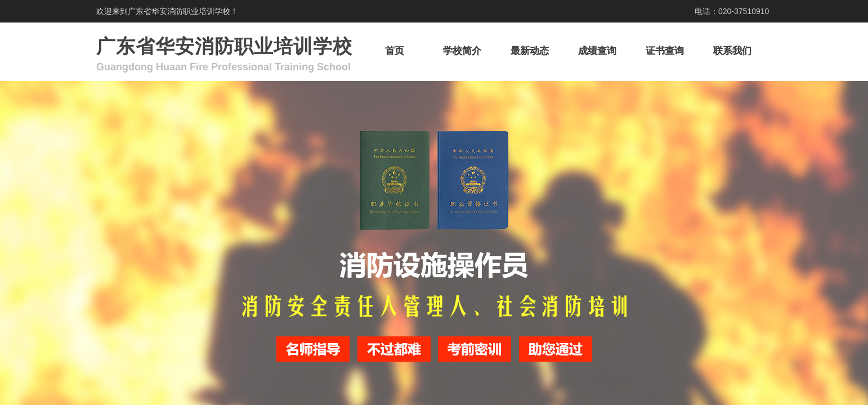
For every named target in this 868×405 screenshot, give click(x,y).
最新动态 (530, 51)
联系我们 (732, 51)
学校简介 (462, 51)
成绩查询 (597, 51)
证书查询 (665, 51)
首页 (395, 51)
